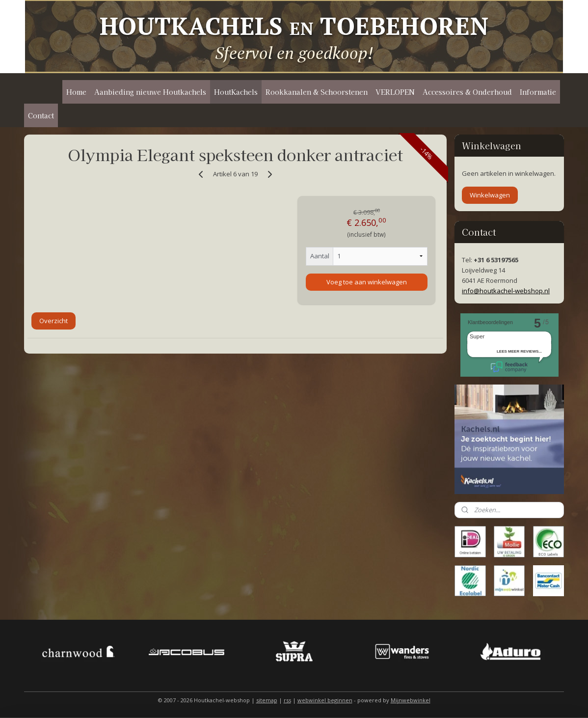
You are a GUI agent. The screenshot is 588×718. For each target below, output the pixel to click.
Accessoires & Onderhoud (467, 92)
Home (76, 92)
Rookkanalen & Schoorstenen (317, 92)
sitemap (267, 700)
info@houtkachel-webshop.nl (506, 291)
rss (287, 700)
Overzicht (53, 321)
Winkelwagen (490, 195)
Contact (41, 115)
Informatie (538, 92)
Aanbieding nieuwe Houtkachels (150, 92)
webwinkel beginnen (325, 700)
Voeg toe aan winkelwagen (366, 282)
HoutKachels (236, 92)
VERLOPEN (395, 92)
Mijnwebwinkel (411, 700)
